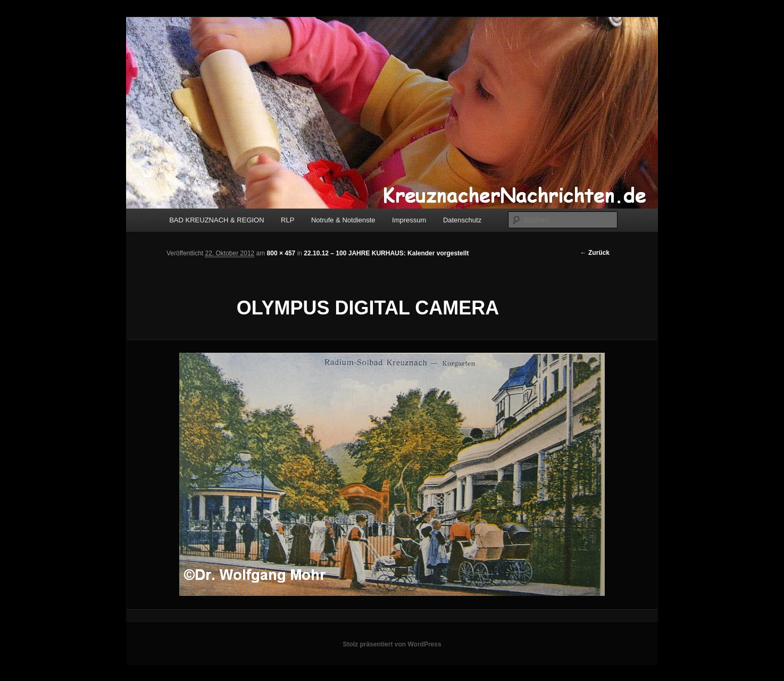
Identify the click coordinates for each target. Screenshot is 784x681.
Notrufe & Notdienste (343, 220)
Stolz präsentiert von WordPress (392, 644)
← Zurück (595, 253)
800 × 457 (281, 253)
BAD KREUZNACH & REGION (216, 220)
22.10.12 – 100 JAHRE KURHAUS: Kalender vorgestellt (386, 253)
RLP (287, 220)
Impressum (409, 220)
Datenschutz (462, 220)
